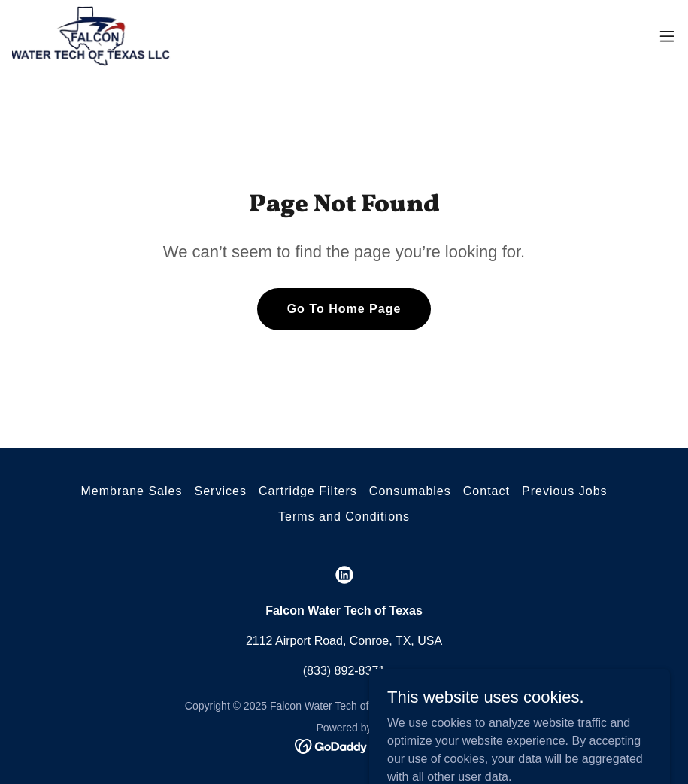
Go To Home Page (344, 309)
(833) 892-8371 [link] (344, 671)
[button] (667, 36)
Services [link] (220, 491)
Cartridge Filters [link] (308, 491)
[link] (92, 36)
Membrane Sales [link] (131, 491)
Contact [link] (486, 491)
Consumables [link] (410, 491)
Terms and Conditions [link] (344, 517)
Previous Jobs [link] (565, 491)
